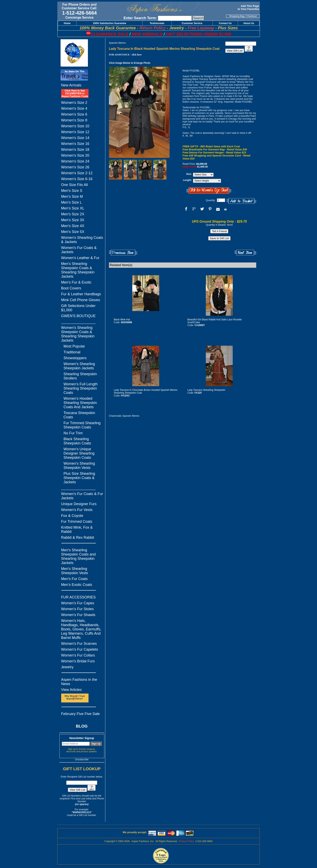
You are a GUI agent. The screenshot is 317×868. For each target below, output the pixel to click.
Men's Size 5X (73, 232)
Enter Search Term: (140, 18)
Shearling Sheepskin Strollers (80, 376)
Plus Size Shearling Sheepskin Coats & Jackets (79, 478)
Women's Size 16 (75, 144)
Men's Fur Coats (74, 579)
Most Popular (74, 346)
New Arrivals (71, 85)
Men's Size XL (73, 208)
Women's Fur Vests (77, 510)
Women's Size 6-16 (77, 179)
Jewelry (67, 667)
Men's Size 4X (73, 226)
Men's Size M (72, 197)
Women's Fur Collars (78, 655)
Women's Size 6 (74, 114)
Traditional (72, 352)
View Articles (72, 690)
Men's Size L (72, 202)
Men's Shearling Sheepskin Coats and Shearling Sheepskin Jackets (78, 556)
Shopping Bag (237, 16)
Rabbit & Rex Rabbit (78, 538)
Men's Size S (72, 191)
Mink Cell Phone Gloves (81, 300)
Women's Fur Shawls (78, 615)
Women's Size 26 (75, 167)
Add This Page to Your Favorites (249, 7)
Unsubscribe (82, 760)
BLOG (82, 726)
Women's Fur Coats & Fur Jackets (82, 496)
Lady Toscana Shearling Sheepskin (206, 390)
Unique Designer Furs (79, 504)
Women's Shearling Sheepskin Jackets (79, 366)
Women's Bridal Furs (78, 661)
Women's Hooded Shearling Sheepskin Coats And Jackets (80, 403)
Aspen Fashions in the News (79, 682)
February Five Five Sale (81, 714)
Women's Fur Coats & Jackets (79, 250)
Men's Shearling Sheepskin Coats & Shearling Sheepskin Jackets (78, 270)
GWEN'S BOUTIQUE (78, 316)
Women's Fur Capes (78, 603)
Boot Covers (71, 288)
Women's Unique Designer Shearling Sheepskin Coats (79, 453)
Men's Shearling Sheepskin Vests (75, 571)
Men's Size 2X (73, 214)
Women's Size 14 (75, 138)
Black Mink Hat (122, 320)
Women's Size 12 (75, 132)
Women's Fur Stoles (77, 609)
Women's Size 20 (75, 155)
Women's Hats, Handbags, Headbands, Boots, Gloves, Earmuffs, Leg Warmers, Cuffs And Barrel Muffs (81, 629)
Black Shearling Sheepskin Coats (77, 441)
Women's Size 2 (74, 103)
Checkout (252, 16)
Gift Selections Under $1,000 (78, 308)
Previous (123, 253)
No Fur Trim (73, 433)
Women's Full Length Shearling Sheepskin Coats (81, 388)
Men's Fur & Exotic (76, 282)
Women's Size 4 (74, 108)
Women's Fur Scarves (79, 644)
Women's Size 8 (74, 120)
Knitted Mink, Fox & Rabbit (77, 530)
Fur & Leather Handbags (81, 294)
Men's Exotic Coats (77, 585)
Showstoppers (75, 358)
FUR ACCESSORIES (78, 597)
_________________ (78, 322)
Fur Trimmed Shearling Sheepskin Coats (82, 425)
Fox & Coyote (72, 516)
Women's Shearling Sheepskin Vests (79, 466)
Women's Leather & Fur (80, 258)
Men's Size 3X (73, 220)
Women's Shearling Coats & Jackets (82, 240)
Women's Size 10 (75, 126)
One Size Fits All (75, 185)
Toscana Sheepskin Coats (79, 415)
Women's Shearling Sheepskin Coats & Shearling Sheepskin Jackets (78, 334)
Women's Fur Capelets (80, 649)
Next (245, 253)
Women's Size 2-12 (77, 173)
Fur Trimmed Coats (77, 522)
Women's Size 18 (75, 150)
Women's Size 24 (75, 161)
